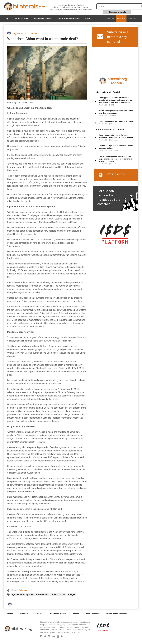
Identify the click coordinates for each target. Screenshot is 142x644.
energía (71, 594)
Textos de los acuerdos (68, 19)
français (132, 19)
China (63, 594)
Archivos (24, 614)
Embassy (23, 590)
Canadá (33, 34)
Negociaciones (21, 19)
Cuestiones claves (42, 19)
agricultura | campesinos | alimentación (30, 594)
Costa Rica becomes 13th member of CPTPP (116, 121)
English (111, 19)
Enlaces (76, 614)
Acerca (88, 19)
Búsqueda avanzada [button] (117, 12)
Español (121, 19)
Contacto (38, 614)
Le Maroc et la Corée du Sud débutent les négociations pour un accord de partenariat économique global (116, 159)
